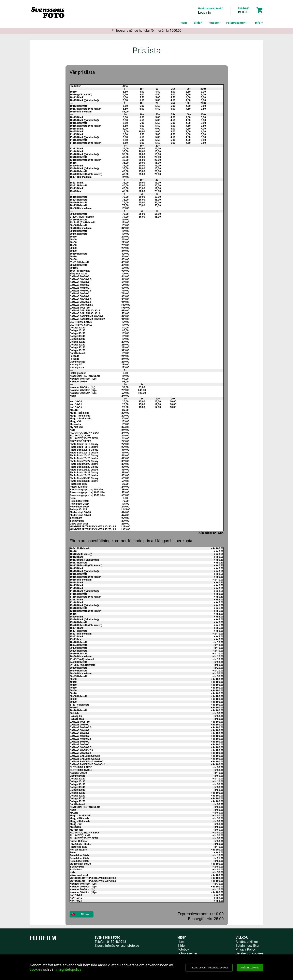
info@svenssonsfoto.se (122, 946)
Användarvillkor (247, 942)
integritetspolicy (68, 969)
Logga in (204, 12)
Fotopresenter (237, 23)
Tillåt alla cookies (250, 968)
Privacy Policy (246, 949)
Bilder (198, 23)
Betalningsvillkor (247, 946)
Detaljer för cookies (249, 953)
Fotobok (214, 23)
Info (259, 23)
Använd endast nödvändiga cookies (209, 968)
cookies (36, 969)
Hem (184, 23)
